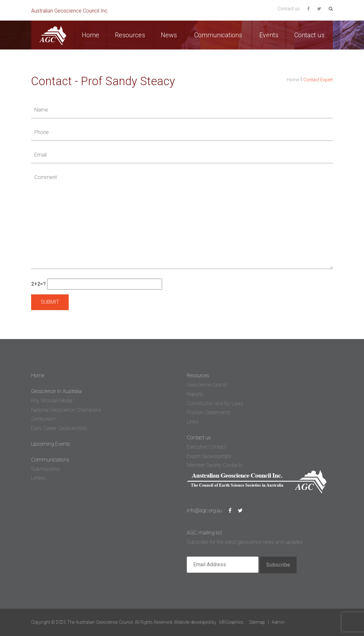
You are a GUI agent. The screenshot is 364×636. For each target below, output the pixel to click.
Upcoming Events (51, 444)
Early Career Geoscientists (59, 428)
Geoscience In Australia (56, 391)
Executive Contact (206, 447)
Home (91, 35)
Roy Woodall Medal (52, 401)
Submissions (45, 469)
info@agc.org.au (204, 511)
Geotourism (44, 419)
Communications (218, 35)
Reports (195, 394)
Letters (38, 478)
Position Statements (209, 412)
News (169, 35)
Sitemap (257, 622)
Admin (278, 622)
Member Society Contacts (215, 465)
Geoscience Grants (207, 385)
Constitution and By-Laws (215, 403)
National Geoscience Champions (66, 410)
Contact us (289, 9)
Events (269, 35)
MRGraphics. (232, 622)
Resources (130, 35)
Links (193, 422)
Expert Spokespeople (209, 456)
